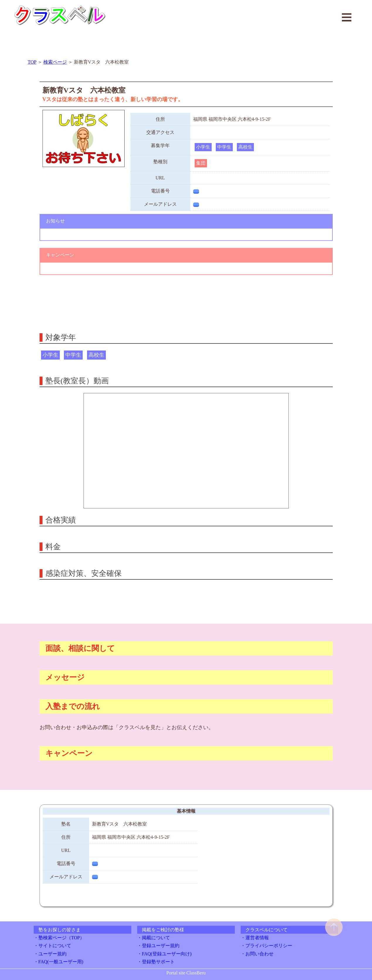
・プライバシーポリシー (266, 946)
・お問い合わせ (257, 954)
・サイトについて (52, 946)
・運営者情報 (255, 938)
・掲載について (154, 938)
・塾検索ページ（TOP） (59, 938)
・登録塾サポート (156, 962)
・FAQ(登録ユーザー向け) (164, 954)
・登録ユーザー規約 (158, 946)
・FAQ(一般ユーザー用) (58, 962)
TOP (32, 62)
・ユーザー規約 (50, 954)
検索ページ (55, 62)
